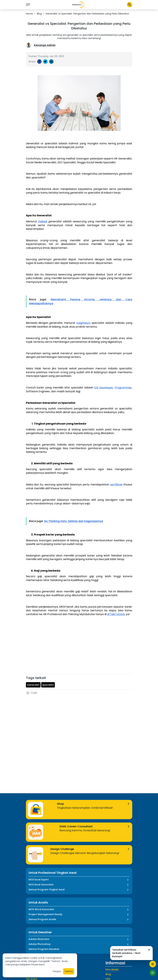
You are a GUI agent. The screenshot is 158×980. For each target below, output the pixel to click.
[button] (79, 5)
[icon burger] (28, 5)
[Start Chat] (153, 973)
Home (29, 14)
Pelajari (57, 971)
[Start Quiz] (153, 964)
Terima (69, 971)
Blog (39, 14)
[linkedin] (51, 62)
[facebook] (39, 62)
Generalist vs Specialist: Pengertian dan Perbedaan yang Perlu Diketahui (87, 14)
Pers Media (112, 970)
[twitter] (45, 62)
